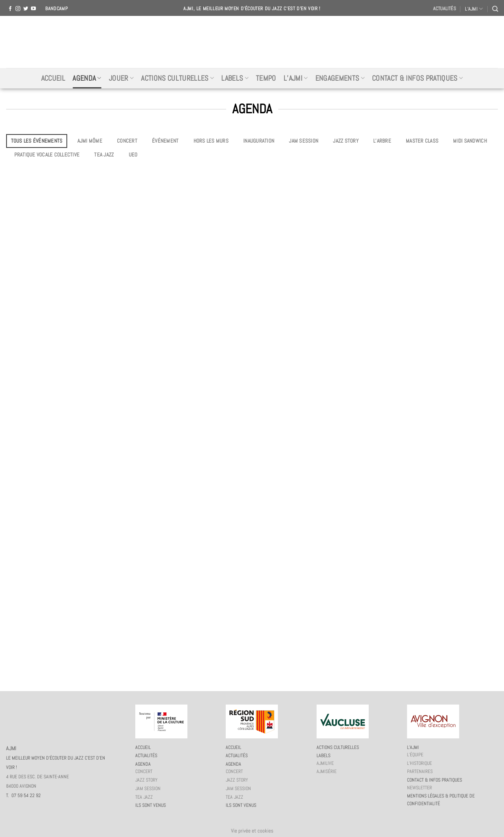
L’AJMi (296, 78)
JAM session (304, 141)
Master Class (422, 141)
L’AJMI (474, 9)
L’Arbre (382, 141)
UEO (133, 155)
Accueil (53, 78)
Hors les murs (211, 141)
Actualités (445, 9)
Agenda (87, 78)
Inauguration (259, 141)
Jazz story (346, 141)
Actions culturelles (177, 78)
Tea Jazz (104, 155)
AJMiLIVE (325, 763)
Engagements (340, 78)
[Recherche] (495, 9)
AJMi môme (90, 141)
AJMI (252, 42)
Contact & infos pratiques (417, 78)
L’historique (419, 763)
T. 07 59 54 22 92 (23, 795)
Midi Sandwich (470, 141)
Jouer (121, 78)
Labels (235, 78)
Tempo (266, 78)
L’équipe (415, 755)
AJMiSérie (327, 771)
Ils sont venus (151, 805)
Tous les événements (37, 141)
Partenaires (420, 771)
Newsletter (419, 788)
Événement (165, 141)
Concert (127, 141)
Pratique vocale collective (47, 155)
